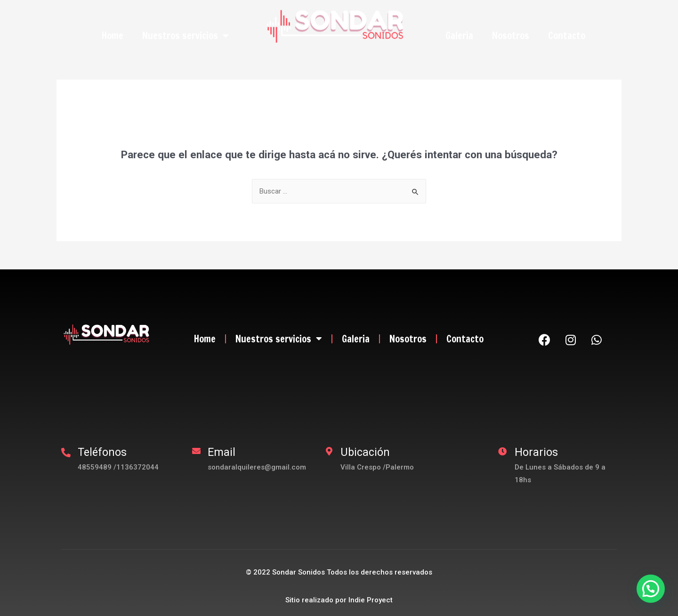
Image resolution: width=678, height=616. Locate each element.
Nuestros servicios (186, 36)
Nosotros (511, 36)
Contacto (567, 36)
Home (113, 36)
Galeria (459, 36)
